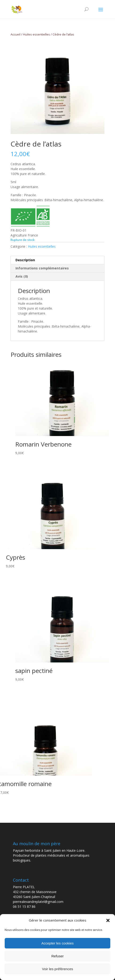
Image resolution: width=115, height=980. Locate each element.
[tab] (57, 260)
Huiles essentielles (36, 34)
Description (25, 260)
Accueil (15, 34)
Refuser (58, 956)
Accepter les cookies (57, 943)
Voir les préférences (58, 969)
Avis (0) (22, 276)
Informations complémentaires (42, 268)
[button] (108, 920)
